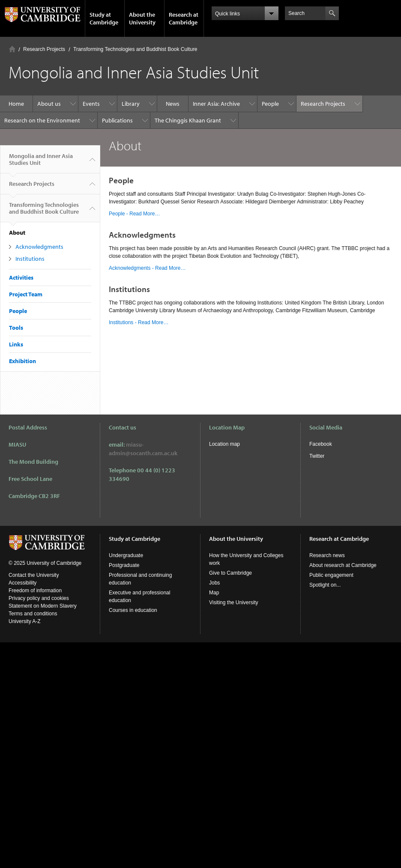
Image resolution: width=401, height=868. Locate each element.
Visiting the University (234, 603)
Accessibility (22, 583)
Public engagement (331, 575)
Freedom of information (35, 591)
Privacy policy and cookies (39, 598)
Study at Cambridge (104, 18)
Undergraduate (126, 555)
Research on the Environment (42, 120)
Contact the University (34, 575)
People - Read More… (134, 214)
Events (91, 104)
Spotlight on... (325, 585)
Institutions (30, 259)
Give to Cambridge (230, 573)
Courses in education (133, 610)
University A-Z (25, 621)
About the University (142, 18)
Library (131, 104)
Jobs (214, 583)
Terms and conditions (33, 614)
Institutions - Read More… (139, 322)
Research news (327, 555)
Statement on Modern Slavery (43, 606)
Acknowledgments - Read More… (147, 268)
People (270, 104)
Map (214, 593)
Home (12, 49)
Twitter (317, 456)
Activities (21, 277)
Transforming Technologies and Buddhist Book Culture (135, 49)
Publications (117, 120)
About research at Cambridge (343, 565)
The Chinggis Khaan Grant (188, 120)
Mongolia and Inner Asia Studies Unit (41, 163)
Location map (224, 444)
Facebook (321, 444)
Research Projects (44, 49)
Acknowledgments (39, 247)
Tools (16, 328)
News (173, 104)
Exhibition (22, 361)
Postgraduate (124, 565)
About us (49, 104)
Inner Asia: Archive (216, 104)
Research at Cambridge (184, 18)
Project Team (26, 294)
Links (16, 344)
